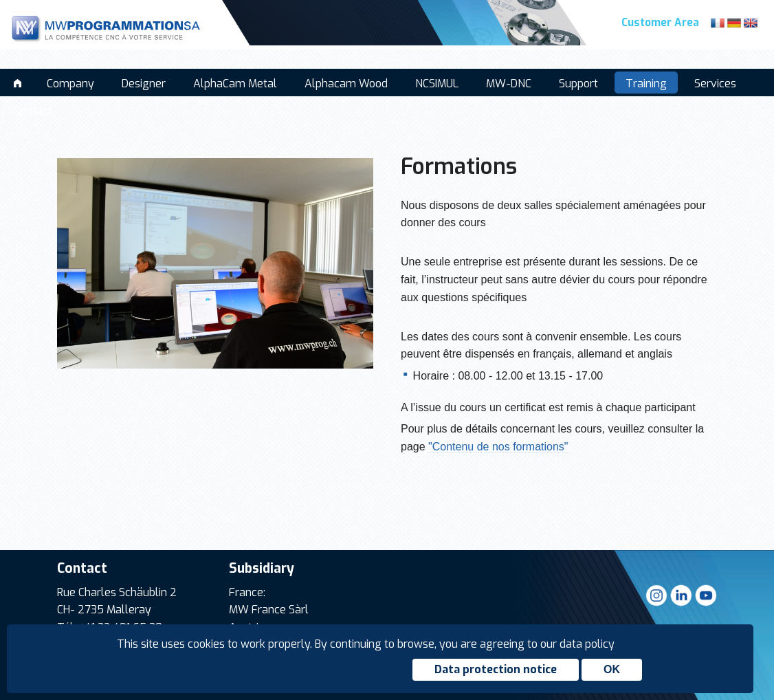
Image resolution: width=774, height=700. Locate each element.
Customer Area (660, 23)
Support (578, 84)
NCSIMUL (437, 84)
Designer (144, 84)
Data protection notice (496, 669)
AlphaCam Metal (235, 84)
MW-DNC (509, 84)
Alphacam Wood (346, 84)
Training (646, 84)
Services (715, 84)
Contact (33, 111)
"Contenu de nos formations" (498, 447)
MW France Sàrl (269, 610)
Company (70, 84)
